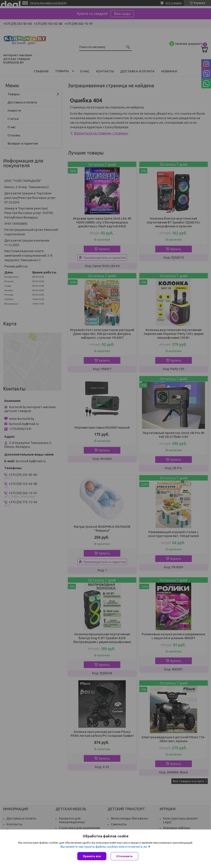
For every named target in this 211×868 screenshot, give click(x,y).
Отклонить (124, 856)
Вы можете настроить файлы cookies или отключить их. (104, 847)
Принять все (92, 856)
